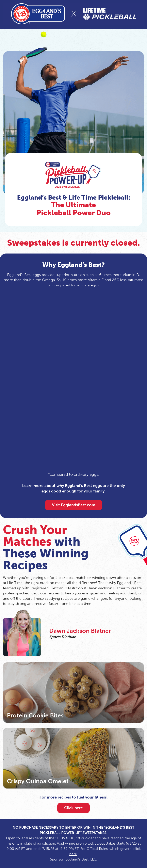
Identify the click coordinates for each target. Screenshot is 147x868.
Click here (73, 808)
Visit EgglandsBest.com (74, 505)
